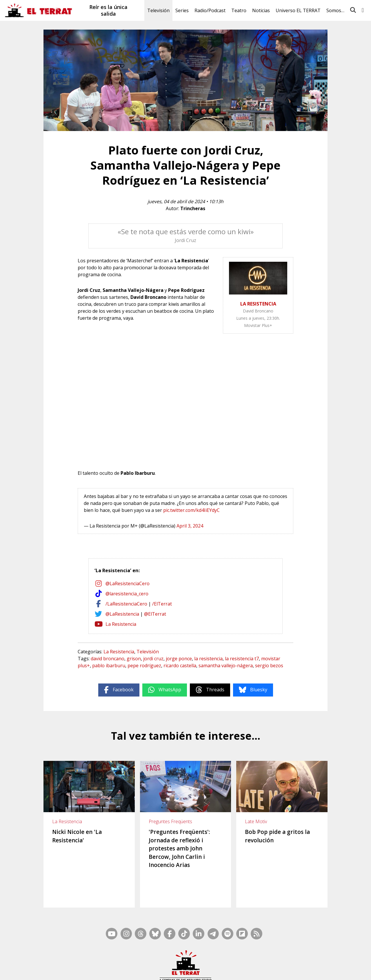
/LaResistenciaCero (126, 604)
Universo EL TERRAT (298, 10)
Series (182, 10)
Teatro (239, 10)
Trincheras (193, 208)
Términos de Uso (238, 970)
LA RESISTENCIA (258, 304)
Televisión (158, 10)
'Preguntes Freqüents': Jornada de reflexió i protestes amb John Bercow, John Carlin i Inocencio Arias (179, 848)
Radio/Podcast (210, 10)
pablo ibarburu (109, 666)
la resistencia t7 (242, 659)
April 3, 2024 (190, 526)
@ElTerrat (155, 614)
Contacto (102, 970)
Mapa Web (195, 963)
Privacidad (299, 970)
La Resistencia (121, 624)
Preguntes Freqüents (170, 821)
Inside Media (231, 963)
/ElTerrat (162, 604)
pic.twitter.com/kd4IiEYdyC (191, 510)
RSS (212, 963)
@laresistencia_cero (127, 594)
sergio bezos (269, 666)
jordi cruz (153, 659)
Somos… (335, 10)
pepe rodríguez (144, 666)
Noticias (261, 10)
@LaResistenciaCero (128, 583)
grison (134, 659)
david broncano (108, 659)
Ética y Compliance (203, 970)
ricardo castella (180, 666)
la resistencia (208, 659)
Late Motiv (256, 821)
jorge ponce (179, 659)
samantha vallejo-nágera (226, 666)
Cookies (280, 970)
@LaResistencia (122, 614)
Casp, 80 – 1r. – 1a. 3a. (132, 970)
